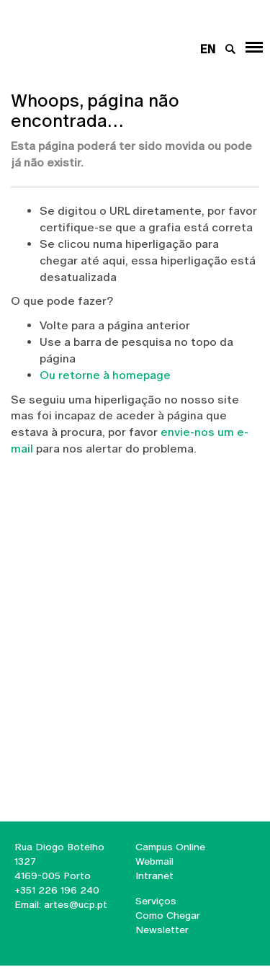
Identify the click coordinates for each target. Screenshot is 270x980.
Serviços (156, 901)
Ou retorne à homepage (105, 375)
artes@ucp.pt (74, 904)
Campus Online (170, 847)
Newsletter (162, 930)
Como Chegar (168, 915)
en (208, 49)
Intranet (154, 876)
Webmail (154, 861)
